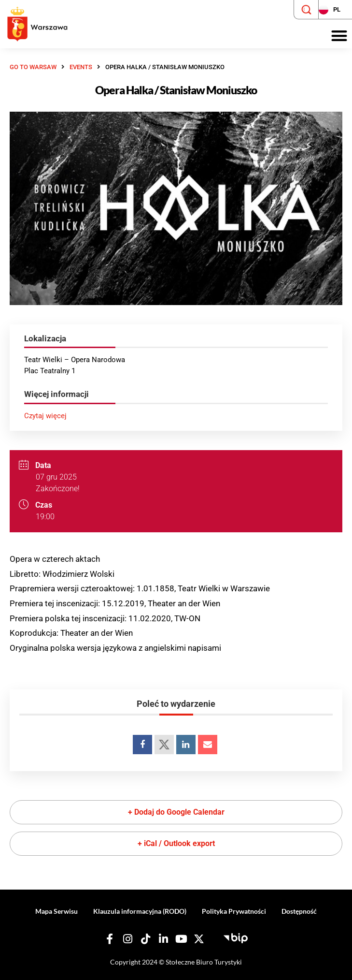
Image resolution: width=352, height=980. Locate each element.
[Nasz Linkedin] (163, 939)
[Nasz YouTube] (181, 939)
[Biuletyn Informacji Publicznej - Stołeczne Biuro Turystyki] (236, 937)
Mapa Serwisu (56, 911)
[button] (339, 36)
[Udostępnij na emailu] (208, 745)
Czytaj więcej (45, 416)
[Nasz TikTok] (145, 939)
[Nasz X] (199, 939)
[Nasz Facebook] (110, 939)
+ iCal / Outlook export (176, 843)
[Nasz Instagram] (127, 939)
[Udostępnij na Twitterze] (164, 745)
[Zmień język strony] (335, 10)
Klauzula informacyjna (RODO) (140, 911)
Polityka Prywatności (234, 911)
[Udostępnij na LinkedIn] (186, 745)
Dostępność (299, 911)
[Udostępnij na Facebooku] (142, 745)
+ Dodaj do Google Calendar (176, 812)
